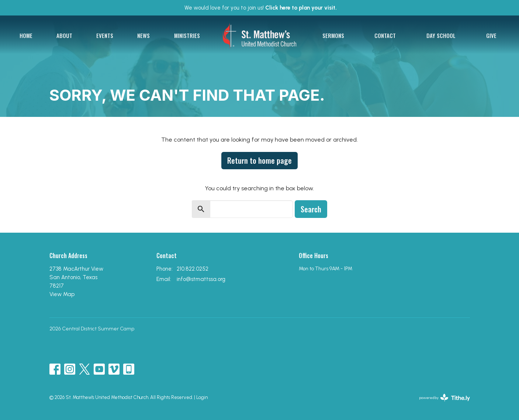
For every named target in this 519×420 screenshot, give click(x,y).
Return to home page (259, 160)
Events (105, 35)
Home (26, 35)
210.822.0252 (193, 269)
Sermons (333, 35)
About (64, 35)
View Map (62, 294)
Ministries (187, 35)
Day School (441, 35)
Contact (385, 35)
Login (202, 397)
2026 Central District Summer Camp (92, 329)
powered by (445, 398)
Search (311, 209)
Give (491, 35)
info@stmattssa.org (201, 279)
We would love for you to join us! (261, 8)
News (143, 35)
